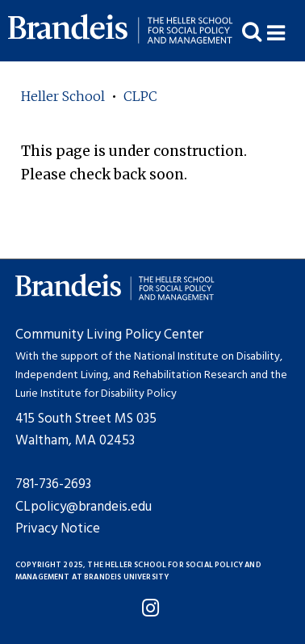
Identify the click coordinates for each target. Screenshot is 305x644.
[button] (286, 31)
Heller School (63, 96)
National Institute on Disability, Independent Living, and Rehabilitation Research (149, 366)
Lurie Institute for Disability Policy (96, 394)
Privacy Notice (58, 529)
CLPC (140, 96)
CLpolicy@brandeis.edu (84, 507)
